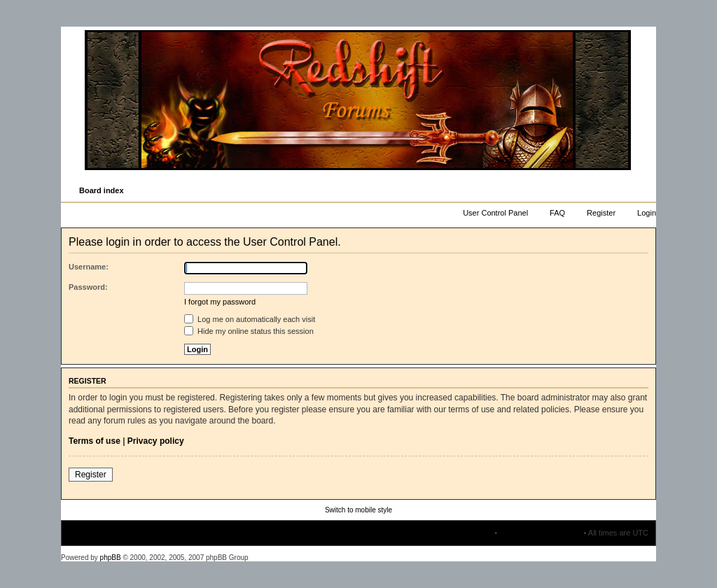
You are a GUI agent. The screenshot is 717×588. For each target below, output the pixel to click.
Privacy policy (156, 441)
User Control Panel (495, 213)
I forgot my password (220, 302)
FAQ (557, 213)
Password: (88, 287)
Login (647, 213)
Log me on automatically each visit (250, 319)
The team (476, 533)
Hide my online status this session (249, 331)
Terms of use (95, 441)
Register (601, 213)
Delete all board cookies (540, 533)
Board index (102, 190)
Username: (89, 267)
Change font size (645, 191)
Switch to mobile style (358, 510)
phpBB (111, 558)
